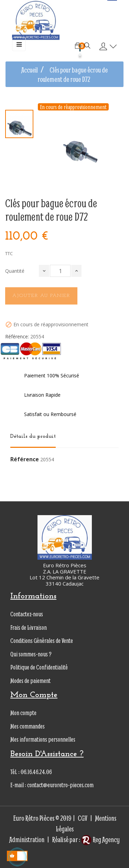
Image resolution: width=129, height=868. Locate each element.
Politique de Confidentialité (39, 667)
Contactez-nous (27, 614)
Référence (25, 460)
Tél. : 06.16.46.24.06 (31, 772)
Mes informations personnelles (43, 739)
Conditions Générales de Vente (42, 641)
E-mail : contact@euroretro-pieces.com (52, 785)
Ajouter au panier (41, 296)
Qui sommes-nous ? (31, 654)
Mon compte (23, 713)
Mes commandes (28, 726)
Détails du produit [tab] (33, 436)
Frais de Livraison (29, 628)
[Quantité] (60, 271)
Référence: (17, 337)
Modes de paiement (30, 681)
